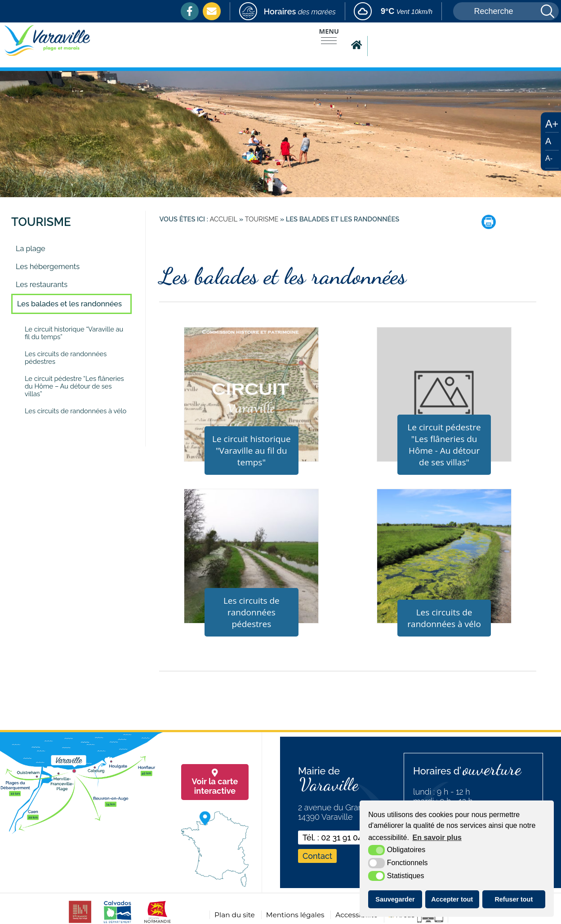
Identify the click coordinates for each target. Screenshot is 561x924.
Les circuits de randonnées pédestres (66, 358)
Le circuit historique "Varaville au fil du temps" (252, 451)
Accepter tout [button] (452, 899)
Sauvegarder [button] (395, 899)
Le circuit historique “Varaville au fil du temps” (74, 333)
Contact (317, 856)
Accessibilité (356, 915)
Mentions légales (295, 915)
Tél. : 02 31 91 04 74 (338, 838)
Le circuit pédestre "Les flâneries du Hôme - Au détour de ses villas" (444, 445)
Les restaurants (42, 285)
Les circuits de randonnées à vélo (76, 411)
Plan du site (235, 915)
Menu (329, 31)
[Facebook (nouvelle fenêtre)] (190, 11)
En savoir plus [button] (437, 838)
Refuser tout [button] (514, 899)
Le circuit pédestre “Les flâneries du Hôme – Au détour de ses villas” (74, 386)
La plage (31, 249)
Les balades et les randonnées (69, 304)
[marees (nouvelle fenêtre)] (287, 11)
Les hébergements (48, 267)
